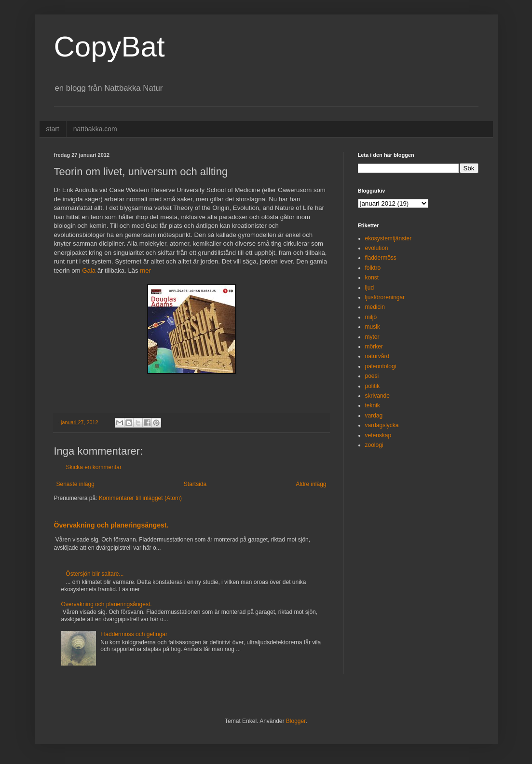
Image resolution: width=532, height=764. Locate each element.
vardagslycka (382, 425)
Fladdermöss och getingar (134, 634)
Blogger (296, 721)
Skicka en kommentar (94, 467)
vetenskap (378, 435)
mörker (374, 347)
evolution (377, 248)
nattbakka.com (95, 129)
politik (373, 386)
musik (373, 327)
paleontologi (381, 366)
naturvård (377, 356)
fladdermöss (381, 258)
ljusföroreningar (385, 297)
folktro (373, 268)
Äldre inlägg (311, 484)
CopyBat (109, 47)
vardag (374, 416)
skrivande (377, 396)
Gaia (89, 271)
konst (372, 278)
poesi (372, 376)
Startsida (195, 484)
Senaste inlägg (75, 484)
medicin (375, 307)
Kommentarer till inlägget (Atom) (140, 498)
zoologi (374, 445)
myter (372, 337)
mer (145, 271)
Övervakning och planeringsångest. (111, 525)
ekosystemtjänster (389, 238)
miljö (371, 317)
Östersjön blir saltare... (95, 574)
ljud (370, 288)
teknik (373, 405)
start (53, 129)
